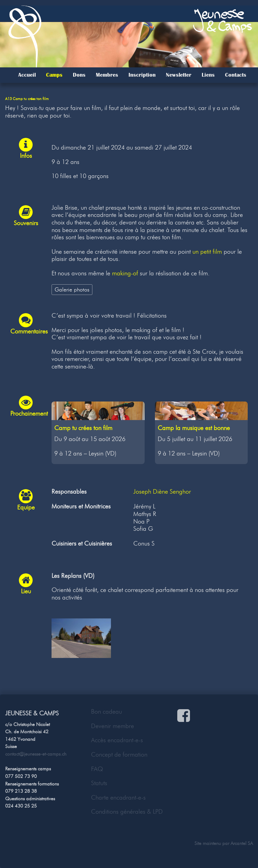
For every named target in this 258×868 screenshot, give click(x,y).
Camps (54, 75)
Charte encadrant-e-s (118, 798)
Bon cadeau (106, 712)
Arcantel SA (242, 843)
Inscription (142, 75)
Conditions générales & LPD (127, 812)
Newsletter (179, 75)
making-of (125, 273)
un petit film (207, 252)
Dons (79, 75)
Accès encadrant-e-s (117, 740)
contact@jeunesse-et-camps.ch (36, 754)
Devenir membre (113, 726)
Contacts (236, 75)
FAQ (97, 769)
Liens (208, 75)
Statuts (99, 783)
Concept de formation (119, 755)
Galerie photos (72, 289)
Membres (107, 75)
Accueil (27, 75)
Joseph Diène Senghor (162, 492)
